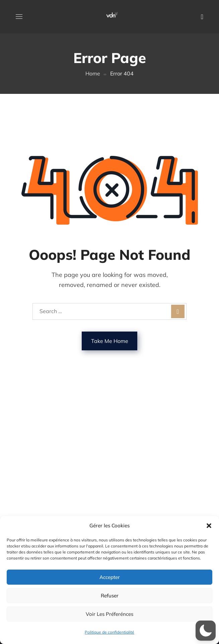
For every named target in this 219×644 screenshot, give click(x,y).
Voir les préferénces (109, 614)
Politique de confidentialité (109, 632)
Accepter (110, 577)
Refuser (110, 596)
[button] (209, 526)
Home (93, 73)
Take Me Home (110, 341)
